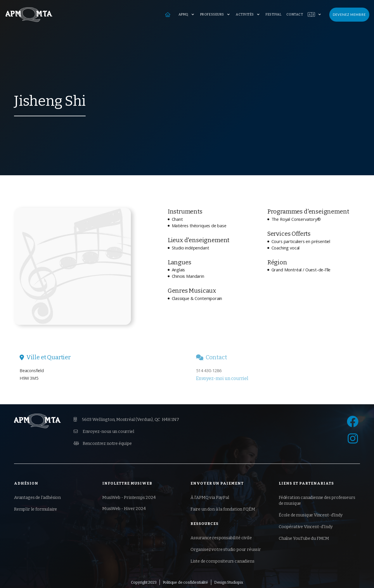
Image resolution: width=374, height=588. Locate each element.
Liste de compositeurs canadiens (223, 561)
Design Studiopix (229, 582)
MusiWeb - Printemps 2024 (129, 498)
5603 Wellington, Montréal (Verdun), (126, 420)
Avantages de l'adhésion (37, 498)
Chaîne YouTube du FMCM (304, 538)
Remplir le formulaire (36, 509)
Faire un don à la (223, 509)
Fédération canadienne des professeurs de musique (317, 501)
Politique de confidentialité (185, 582)
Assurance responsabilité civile (221, 538)
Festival (273, 14)
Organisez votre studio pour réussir (226, 550)
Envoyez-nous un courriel (104, 431)
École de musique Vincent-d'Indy (311, 515)
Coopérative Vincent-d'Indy (306, 527)
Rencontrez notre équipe (103, 443)
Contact (295, 14)
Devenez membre (349, 14)
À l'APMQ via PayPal (210, 498)
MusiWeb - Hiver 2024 (124, 509)
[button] (187, 15)
